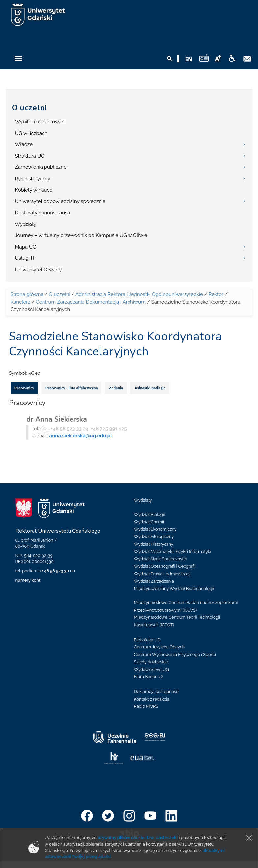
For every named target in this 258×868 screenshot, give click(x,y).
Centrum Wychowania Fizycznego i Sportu (175, 655)
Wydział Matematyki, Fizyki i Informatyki (173, 551)
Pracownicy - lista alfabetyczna (71, 388)
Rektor (216, 294)
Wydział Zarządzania (154, 581)
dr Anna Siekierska (57, 419)
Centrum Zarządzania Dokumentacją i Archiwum (91, 302)
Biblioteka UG (147, 640)
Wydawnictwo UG (152, 669)
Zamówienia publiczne (41, 167)
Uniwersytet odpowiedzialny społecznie (60, 201)
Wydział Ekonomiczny (155, 529)
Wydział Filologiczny (154, 537)
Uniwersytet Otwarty (39, 270)
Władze (24, 144)
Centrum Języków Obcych (159, 647)
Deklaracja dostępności (157, 691)
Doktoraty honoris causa (43, 213)
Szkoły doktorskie (151, 662)
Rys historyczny (33, 179)
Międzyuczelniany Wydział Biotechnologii (174, 589)
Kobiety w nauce (34, 190)
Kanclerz (20, 302)
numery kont (28, 580)
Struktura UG (30, 156)
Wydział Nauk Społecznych (161, 559)
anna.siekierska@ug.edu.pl (81, 436)
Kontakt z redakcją (152, 699)
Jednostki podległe (150, 388)
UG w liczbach (31, 133)
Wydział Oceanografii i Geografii (165, 566)
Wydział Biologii (150, 514)
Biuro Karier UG (149, 677)
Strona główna (27, 294)
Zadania (116, 388)
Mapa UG (26, 247)
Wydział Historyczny (154, 544)
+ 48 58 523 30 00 (58, 571)
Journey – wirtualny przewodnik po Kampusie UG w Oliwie (81, 235)
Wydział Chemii (149, 522)
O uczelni (29, 108)
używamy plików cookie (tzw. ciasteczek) (138, 838)
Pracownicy (24, 388)
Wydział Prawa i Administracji (162, 574)
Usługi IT (25, 258)
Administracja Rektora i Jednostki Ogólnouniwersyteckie (139, 294)
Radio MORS (146, 706)
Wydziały (26, 224)
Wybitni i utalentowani (41, 122)
